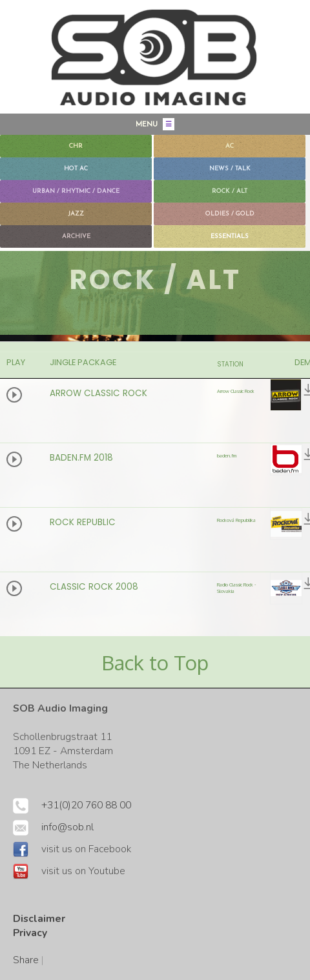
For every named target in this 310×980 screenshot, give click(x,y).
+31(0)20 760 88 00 (86, 805)
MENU (155, 124)
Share (26, 960)
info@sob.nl (67, 827)
